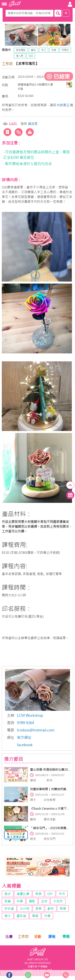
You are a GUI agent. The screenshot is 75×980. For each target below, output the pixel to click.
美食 (38, 894)
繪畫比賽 (23, 894)
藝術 (33, 50)
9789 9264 (25, 723)
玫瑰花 (65, 50)
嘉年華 (21, 916)
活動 (38, 937)
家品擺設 (21, 50)
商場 (63, 909)
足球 (44, 901)
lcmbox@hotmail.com (36, 730)
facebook (25, 745)
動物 (51, 909)
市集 (47, 916)
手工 (44, 50)
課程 (52, 937)
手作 (62, 894)
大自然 (58, 901)
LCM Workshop (30, 715)
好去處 (9, 909)
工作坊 (23, 937)
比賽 (9, 937)
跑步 (8, 894)
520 (31, 56)
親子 (8, 916)
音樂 (38, 909)
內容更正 (63, 105)
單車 (35, 916)
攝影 (32, 901)
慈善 (8, 901)
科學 (20, 901)
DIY (50, 894)
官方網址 (24, 738)
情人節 (20, 56)
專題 (66, 937)
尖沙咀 (25, 909)
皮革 (54, 50)
